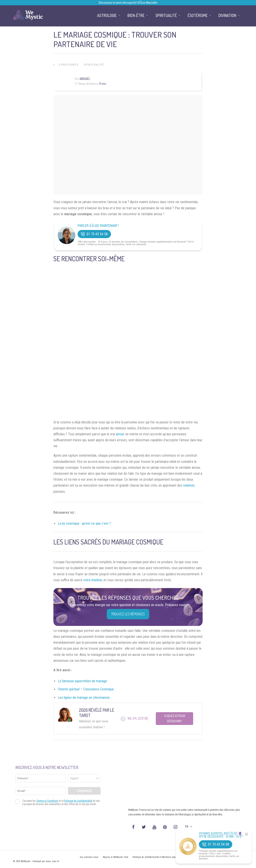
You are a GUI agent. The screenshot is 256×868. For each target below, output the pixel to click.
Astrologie (107, 15)
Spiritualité (94, 65)
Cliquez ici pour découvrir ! (175, 718)
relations (189, 485)
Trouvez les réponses (128, 614)
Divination (227, 15)
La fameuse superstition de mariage (82, 681)
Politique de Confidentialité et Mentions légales (156, 857)
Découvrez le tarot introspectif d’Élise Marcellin (128, 3)
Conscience (69, 65)
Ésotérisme (198, 15)
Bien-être (136, 15)
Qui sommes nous (89, 857)
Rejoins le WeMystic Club (115, 857)
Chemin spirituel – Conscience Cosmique (86, 689)
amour (120, 434)
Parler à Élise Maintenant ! (98, 226)
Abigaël (85, 79)
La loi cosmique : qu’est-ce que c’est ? (84, 523)
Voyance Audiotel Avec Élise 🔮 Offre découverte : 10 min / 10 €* (221, 835)
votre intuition (93, 580)
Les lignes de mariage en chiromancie (84, 698)
